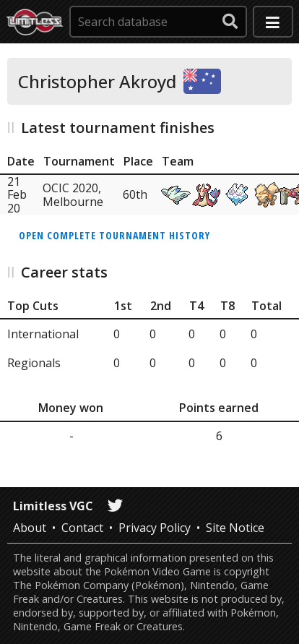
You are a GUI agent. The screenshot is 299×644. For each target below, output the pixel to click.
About (30, 528)
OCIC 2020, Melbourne (73, 194)
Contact (82, 528)
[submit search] (230, 22)
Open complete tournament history (114, 235)
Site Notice (235, 528)
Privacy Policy (155, 528)
